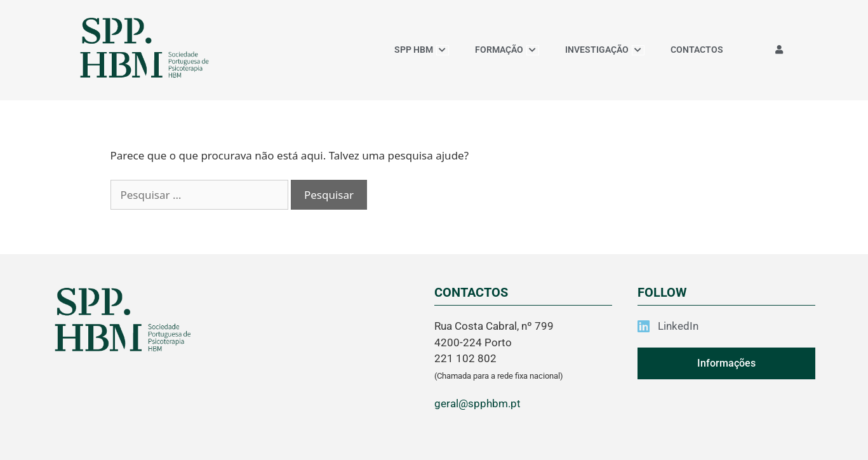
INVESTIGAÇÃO (605, 50)
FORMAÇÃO (507, 50)
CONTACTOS (697, 50)
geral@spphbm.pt (477, 403)
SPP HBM (422, 50)
